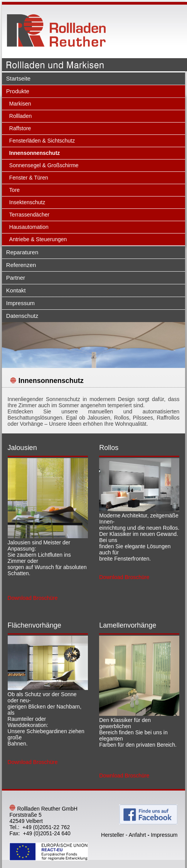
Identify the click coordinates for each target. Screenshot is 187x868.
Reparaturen (22, 252)
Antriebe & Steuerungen (38, 239)
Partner (16, 278)
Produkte (18, 91)
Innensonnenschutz (35, 153)
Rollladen (20, 116)
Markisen (20, 104)
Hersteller (113, 835)
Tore (14, 190)
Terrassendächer (29, 215)
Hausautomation (29, 227)
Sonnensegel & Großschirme (44, 165)
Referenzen (21, 265)
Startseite (18, 78)
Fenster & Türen (29, 178)
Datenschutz (22, 316)
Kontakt (16, 290)
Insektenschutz (27, 202)
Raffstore (20, 128)
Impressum (20, 303)
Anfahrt (137, 835)
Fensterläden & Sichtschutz (42, 141)
